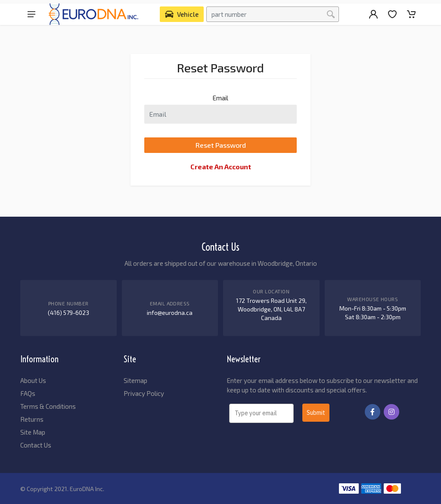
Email (220, 98)
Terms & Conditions (48, 406)
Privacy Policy (144, 393)
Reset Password (221, 145)
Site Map (33, 432)
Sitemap (135, 380)
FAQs (28, 393)
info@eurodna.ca (170, 313)
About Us (33, 380)
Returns (32, 419)
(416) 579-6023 (68, 313)
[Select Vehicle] (182, 14)
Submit (316, 413)
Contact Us (36, 445)
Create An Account (221, 166)
